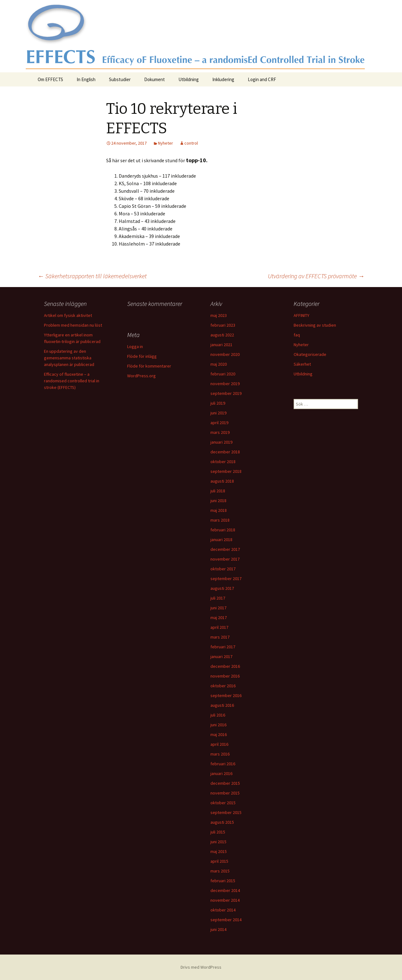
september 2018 (226, 471)
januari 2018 (221, 540)
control (191, 143)
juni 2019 (218, 413)
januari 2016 (221, 773)
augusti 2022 (222, 335)
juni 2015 (218, 842)
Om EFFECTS (50, 79)
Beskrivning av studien (315, 325)
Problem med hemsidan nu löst (73, 325)
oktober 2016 (223, 686)
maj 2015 (219, 851)
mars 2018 (220, 520)
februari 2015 (223, 881)
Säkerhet (302, 364)
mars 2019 (220, 432)
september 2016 (226, 695)
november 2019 (225, 384)
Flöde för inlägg (142, 356)
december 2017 (225, 549)
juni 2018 (218, 501)
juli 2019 (218, 403)
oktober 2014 (223, 910)
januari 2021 (221, 345)
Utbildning (189, 79)
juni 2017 (218, 608)
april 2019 (219, 423)
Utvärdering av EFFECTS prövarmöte (316, 276)
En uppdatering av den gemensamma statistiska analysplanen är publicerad (69, 358)
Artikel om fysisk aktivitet (68, 315)
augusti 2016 (222, 705)
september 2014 (226, 920)
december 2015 (225, 783)
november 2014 (225, 900)
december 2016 (225, 666)
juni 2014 (218, 929)
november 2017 (225, 559)
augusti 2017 (222, 588)
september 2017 (226, 579)
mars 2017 (220, 637)
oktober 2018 (223, 462)
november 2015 (225, 793)
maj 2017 (219, 617)
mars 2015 (220, 871)
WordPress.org (141, 376)
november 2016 (225, 676)
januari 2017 (221, 656)
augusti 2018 (222, 481)
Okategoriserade (310, 354)
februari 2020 (223, 374)
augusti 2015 (222, 822)
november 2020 (225, 354)
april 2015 (219, 861)
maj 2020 (219, 364)
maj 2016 (219, 734)
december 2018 (225, 452)
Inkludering (223, 79)
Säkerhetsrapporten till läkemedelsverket (92, 276)
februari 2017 (223, 647)
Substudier (120, 79)
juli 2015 (218, 832)
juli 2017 (218, 598)
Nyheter (166, 143)
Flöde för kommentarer (149, 366)
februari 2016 (223, 764)
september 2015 (226, 812)
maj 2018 (219, 510)
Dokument (155, 79)
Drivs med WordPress (201, 967)
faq (297, 335)
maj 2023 (219, 315)
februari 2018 (223, 530)
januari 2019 (221, 442)
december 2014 (225, 890)
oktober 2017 (223, 569)
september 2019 (226, 393)
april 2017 (219, 627)
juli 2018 (218, 491)
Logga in (135, 346)
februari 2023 (223, 325)
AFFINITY (301, 315)
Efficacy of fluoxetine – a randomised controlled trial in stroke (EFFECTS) (72, 381)
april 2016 (219, 744)
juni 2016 (218, 725)
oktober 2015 (223, 803)
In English (86, 79)
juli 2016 (218, 715)
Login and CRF (262, 79)
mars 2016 (220, 754)
